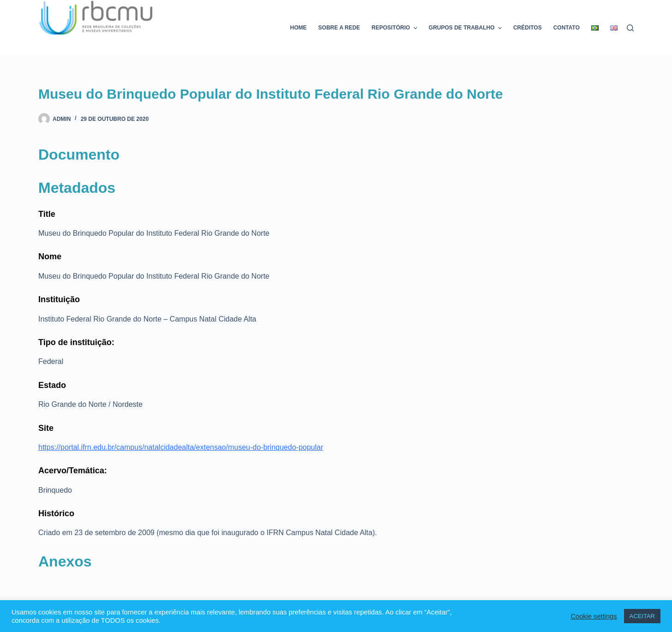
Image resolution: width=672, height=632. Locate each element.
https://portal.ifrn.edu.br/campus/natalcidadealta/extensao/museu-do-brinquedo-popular (181, 447)
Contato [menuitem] (567, 28)
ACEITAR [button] (642, 616)
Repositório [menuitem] (396, 28)
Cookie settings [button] (594, 616)
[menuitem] (595, 28)
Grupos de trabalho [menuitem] (466, 28)
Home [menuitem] (299, 28)
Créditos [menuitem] (528, 28)
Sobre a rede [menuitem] (339, 28)
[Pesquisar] (630, 28)
